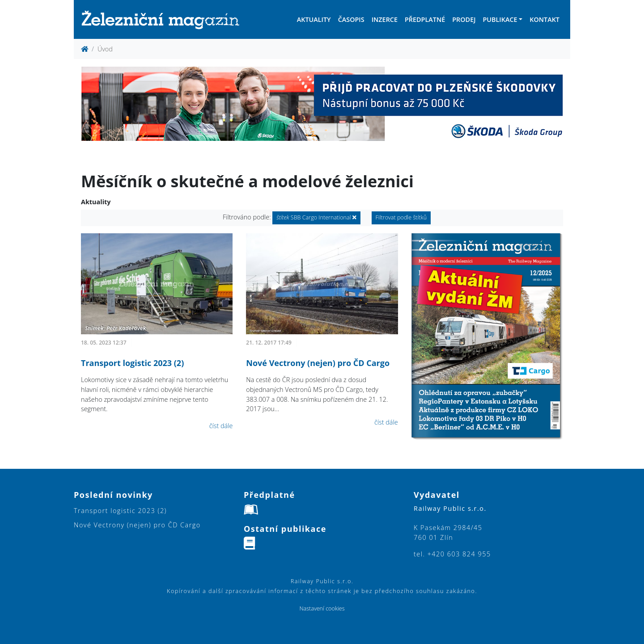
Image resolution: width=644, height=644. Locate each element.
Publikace (500, 19)
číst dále (221, 426)
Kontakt (544, 19)
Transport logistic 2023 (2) (132, 363)
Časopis (351, 19)
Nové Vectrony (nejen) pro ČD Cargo (318, 363)
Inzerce (385, 19)
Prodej (464, 19)
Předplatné (425, 19)
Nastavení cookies (322, 608)
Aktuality (314, 19)
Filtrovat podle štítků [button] (401, 217)
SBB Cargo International (316, 217)
